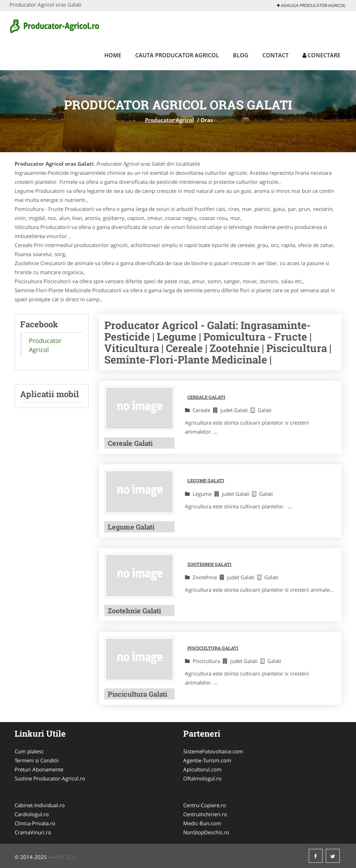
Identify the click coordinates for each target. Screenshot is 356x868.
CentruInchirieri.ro (205, 814)
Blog (241, 55)
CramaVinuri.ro (33, 832)
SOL (71, 857)
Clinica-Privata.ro (35, 823)
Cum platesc (29, 751)
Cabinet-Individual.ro (40, 805)
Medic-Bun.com (202, 823)
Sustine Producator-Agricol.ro (50, 778)
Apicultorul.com (202, 769)
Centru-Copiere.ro (205, 805)
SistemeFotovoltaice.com (213, 751)
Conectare (321, 55)
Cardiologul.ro (32, 814)
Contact (276, 55)
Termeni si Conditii (37, 760)
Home (113, 55)
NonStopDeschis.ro (206, 832)
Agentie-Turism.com (207, 760)
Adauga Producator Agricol (311, 5)
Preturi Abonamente (39, 769)
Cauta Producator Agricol (177, 55)
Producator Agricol (169, 120)
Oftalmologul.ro (202, 778)
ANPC (58, 857)
